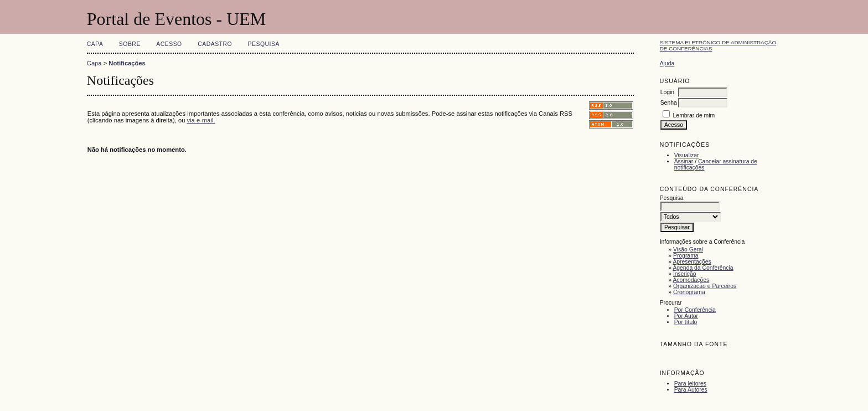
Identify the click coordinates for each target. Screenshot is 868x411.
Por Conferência (695, 310)
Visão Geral (688, 250)
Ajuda (667, 63)
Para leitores (690, 384)
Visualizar (687, 155)
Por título (686, 322)
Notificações (127, 63)
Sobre (130, 44)
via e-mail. (201, 120)
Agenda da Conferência (703, 268)
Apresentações (692, 262)
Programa (686, 256)
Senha (669, 103)
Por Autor (686, 316)
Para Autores (691, 390)
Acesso (169, 44)
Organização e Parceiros (705, 286)
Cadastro (215, 44)
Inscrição (685, 274)
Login (667, 92)
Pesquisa (264, 44)
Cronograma (689, 292)
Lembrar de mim (694, 115)
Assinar (684, 161)
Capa (95, 44)
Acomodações (691, 280)
